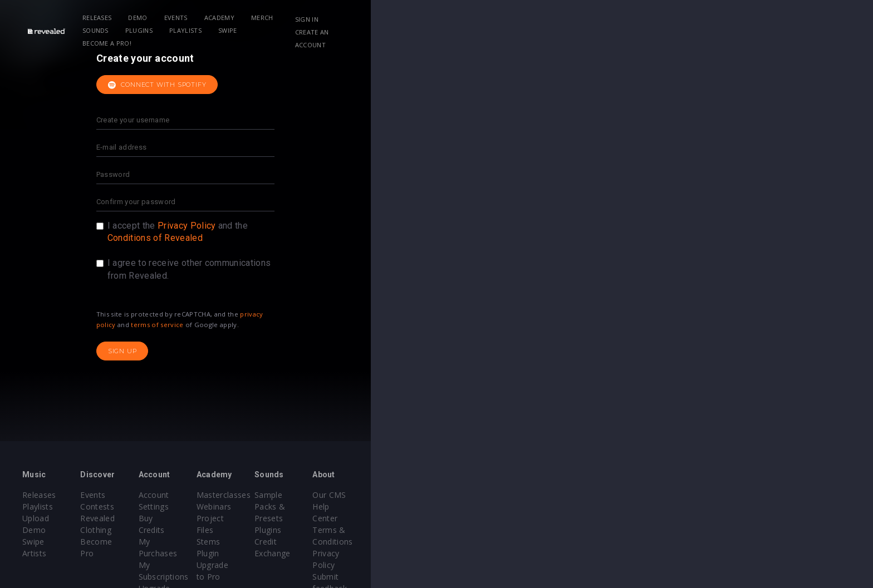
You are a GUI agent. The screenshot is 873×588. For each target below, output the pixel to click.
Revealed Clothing (247, 518)
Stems (460, 530)
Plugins (457, 18)
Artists (109, 542)
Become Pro (237, 530)
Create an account (737, 19)
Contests (231, 507)
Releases (207, 18)
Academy (330, 18)
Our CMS (698, 495)
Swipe (546, 18)
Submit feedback (713, 542)
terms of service (409, 325)
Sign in (675, 19)
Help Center (704, 507)
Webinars (465, 507)
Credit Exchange (595, 518)
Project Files (471, 518)
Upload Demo (123, 518)
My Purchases (357, 518)
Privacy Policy (438, 226)
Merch (372, 18)
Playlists (503, 18)
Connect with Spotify (408, 85)
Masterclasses (475, 495)
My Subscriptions (363, 530)
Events (286, 18)
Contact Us (702, 553)
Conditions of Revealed (406, 238)
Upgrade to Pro (360, 542)
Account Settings (362, 495)
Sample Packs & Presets (610, 495)
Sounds (413, 18)
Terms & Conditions (719, 518)
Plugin (459, 542)
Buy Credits (352, 507)
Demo (248, 18)
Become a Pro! (596, 18)
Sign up (374, 351)
